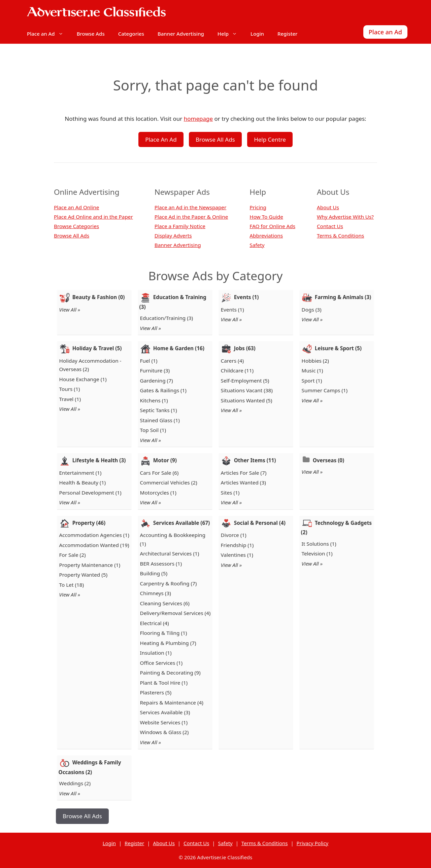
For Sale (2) (73, 555)
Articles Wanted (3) (243, 482)
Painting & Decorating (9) (170, 673)
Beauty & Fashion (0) (99, 297)
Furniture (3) (155, 370)
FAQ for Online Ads (272, 226)
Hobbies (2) (315, 361)
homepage (198, 119)
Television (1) (317, 553)
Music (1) (312, 370)
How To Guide (266, 217)
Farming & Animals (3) (343, 297)
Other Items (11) (255, 460)
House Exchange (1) (83, 379)
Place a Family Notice (180, 226)
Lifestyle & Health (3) (99, 460)
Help (231, 34)
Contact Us (330, 226)
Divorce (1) (234, 535)
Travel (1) (70, 399)
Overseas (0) (329, 460)
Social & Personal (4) (260, 523)
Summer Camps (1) (325, 390)
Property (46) (89, 523)
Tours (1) (70, 389)
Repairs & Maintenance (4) (172, 702)
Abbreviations (266, 236)
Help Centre (270, 139)
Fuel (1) (149, 361)
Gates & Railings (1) (163, 390)
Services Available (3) (165, 712)
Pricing (258, 207)
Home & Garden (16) (179, 348)
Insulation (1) (156, 653)
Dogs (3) (312, 310)
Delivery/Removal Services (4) (175, 613)
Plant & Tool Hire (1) (164, 683)
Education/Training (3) (167, 318)
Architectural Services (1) (170, 553)
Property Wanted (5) (84, 575)
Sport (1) (312, 381)
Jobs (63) (245, 348)
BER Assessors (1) (161, 564)
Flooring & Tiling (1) (164, 633)
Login (257, 34)
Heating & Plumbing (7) (168, 643)
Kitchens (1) (154, 400)
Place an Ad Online (76, 207)
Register (287, 34)
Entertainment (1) (80, 473)
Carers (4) (232, 361)
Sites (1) (230, 493)
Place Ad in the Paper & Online (191, 217)
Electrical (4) (155, 623)
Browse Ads (91, 34)
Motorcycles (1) (158, 493)
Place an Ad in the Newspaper (191, 207)
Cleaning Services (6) (165, 603)
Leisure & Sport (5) (338, 348)
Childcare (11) (237, 370)
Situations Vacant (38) (247, 390)
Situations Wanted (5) (247, 400)
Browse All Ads (215, 139)
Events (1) (246, 297)
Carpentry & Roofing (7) (169, 583)
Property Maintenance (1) (90, 565)
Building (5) (154, 573)
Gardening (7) (157, 381)
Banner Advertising (181, 34)
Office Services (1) (161, 663)
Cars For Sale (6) (159, 473)
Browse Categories (76, 226)
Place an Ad (48, 34)
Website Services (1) (164, 722)
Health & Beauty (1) (82, 482)
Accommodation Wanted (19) (94, 545)
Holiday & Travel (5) (97, 348)
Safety (257, 245)
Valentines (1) (237, 555)
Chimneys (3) (156, 593)
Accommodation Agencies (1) (94, 535)
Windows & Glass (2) (164, 732)
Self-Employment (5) (245, 381)
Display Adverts (173, 236)
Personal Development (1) (90, 493)
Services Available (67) (181, 523)
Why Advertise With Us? (345, 217)
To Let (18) (72, 585)
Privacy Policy (313, 843)
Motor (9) (165, 460)
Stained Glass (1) (160, 420)
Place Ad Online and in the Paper (93, 217)
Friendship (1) (237, 545)
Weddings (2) (75, 783)
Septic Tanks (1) (159, 410)
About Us (328, 207)
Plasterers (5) (156, 692)
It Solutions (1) (319, 544)
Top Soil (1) (153, 430)
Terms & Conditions (340, 236)
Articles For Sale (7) (244, 473)
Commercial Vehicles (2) (169, 482)
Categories (131, 34)
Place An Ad (161, 139)
